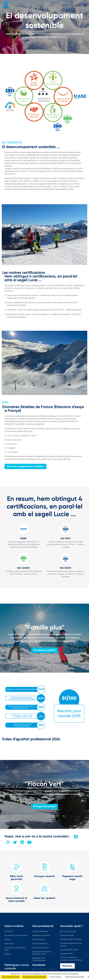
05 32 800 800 (70, 931)
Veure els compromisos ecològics (25, 466)
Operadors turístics (41, 935)
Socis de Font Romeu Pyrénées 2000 (42, 953)
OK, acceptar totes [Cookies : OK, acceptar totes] (11, 977)
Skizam (8, 954)
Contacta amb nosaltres (71, 939)
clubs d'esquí (39, 939)
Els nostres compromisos (16, 935)
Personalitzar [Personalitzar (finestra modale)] (56, 977)
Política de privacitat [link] (75, 977)
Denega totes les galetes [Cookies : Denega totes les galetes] (34, 977)
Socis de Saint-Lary (41, 948)
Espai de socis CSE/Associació (39, 959)
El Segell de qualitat (44, 650)
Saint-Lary (9, 943)
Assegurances (67, 953)
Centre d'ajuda (67, 935)
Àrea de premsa (40, 943)
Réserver (67, 966)
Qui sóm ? (9, 931)
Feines (7, 939)
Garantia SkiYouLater (69, 950)
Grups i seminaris (40, 931)
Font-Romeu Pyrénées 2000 (15, 949)
